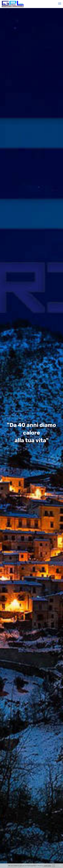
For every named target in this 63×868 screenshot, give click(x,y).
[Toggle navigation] (60, 3)
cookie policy (47, 866)
